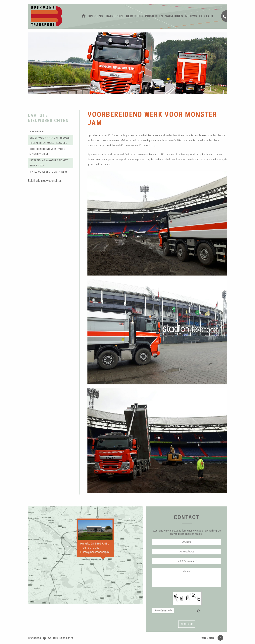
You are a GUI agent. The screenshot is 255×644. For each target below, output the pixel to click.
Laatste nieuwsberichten (48, 118)
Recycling (134, 16)
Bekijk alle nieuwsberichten (45, 181)
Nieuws (191, 16)
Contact (206, 16)
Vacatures (174, 16)
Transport (114, 16)
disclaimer (67, 638)
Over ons (95, 16)
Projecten (154, 16)
